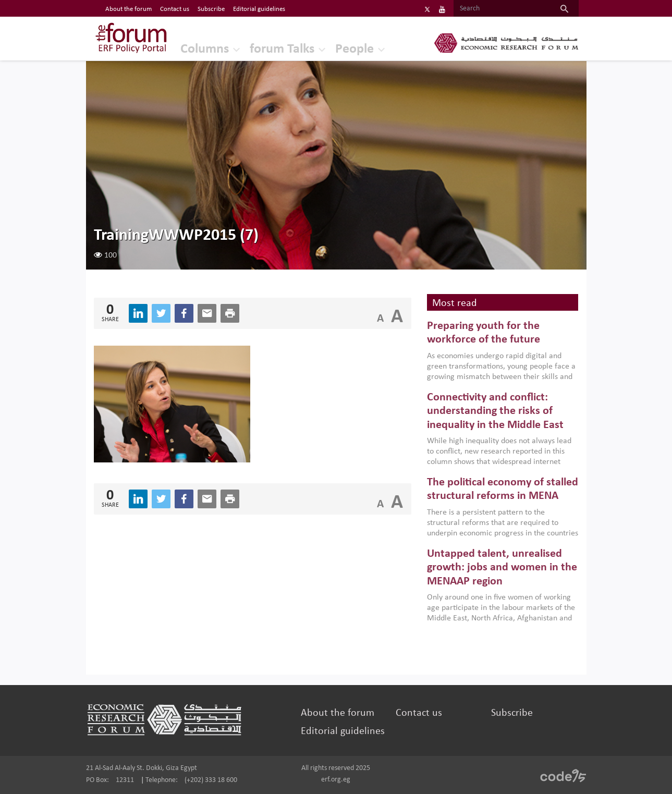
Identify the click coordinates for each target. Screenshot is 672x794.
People (355, 49)
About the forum (338, 713)
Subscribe (512, 713)
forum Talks (282, 49)
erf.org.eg (336, 780)
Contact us (419, 713)
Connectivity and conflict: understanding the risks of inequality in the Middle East (495, 411)
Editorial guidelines (343, 731)
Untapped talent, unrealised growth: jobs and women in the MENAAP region (502, 568)
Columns (205, 49)
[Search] (502, 9)
